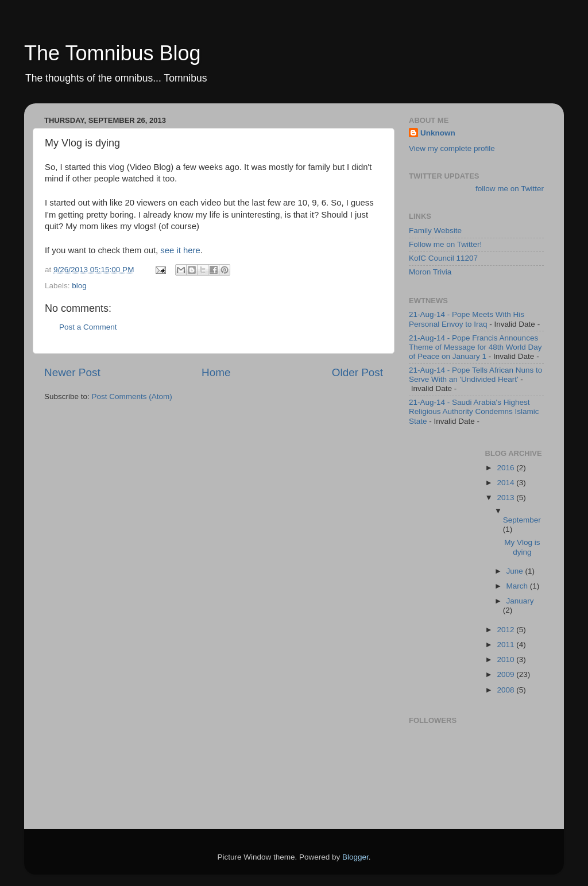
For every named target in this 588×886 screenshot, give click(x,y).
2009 (506, 674)
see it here (180, 250)
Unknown (438, 133)
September (522, 520)
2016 (506, 468)
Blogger (355, 857)
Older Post (357, 372)
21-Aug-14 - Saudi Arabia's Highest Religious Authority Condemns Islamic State (474, 411)
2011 (506, 645)
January (520, 601)
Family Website (435, 231)
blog (79, 286)
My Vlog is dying (522, 547)
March (518, 586)
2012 (506, 630)
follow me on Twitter (510, 189)
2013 (506, 498)
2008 (506, 690)
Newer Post (72, 372)
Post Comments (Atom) (132, 396)
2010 (506, 659)
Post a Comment (88, 327)
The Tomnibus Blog (113, 53)
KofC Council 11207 (443, 258)
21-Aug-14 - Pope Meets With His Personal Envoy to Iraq (467, 319)
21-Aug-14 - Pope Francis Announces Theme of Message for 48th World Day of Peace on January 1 (475, 347)
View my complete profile (452, 148)
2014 (506, 483)
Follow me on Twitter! (445, 244)
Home (216, 372)
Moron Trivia (430, 272)
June (516, 571)
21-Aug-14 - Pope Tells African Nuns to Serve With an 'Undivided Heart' (475, 375)
